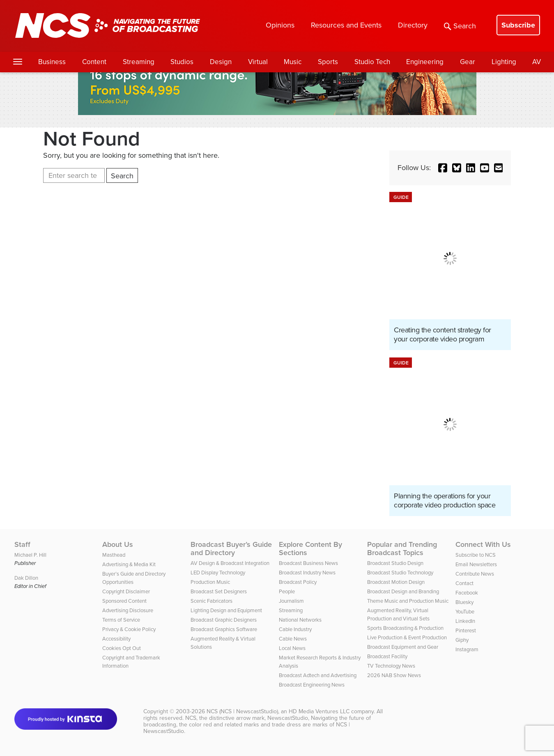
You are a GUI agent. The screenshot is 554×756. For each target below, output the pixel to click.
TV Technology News (391, 666)
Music (293, 62)
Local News (292, 648)
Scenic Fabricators (211, 601)
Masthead (114, 555)
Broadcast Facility (387, 656)
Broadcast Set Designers (219, 591)
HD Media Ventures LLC (319, 711)
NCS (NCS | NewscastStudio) (242, 711)
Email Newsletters (476, 564)
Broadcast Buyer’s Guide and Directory (231, 549)
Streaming (139, 62)
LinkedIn (465, 621)
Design (221, 62)
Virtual (258, 62)
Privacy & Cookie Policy (129, 629)
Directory (413, 25)
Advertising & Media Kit (129, 564)
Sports (328, 62)
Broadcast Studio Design (395, 563)
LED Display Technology (218, 573)
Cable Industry (295, 629)
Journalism (291, 601)
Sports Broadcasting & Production (405, 628)
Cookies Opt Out (122, 648)
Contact (464, 583)
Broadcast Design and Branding (403, 591)
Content (94, 62)
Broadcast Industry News (307, 573)
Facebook (467, 593)
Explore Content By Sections (310, 549)
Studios (182, 62)
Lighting (504, 62)
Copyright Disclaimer (126, 591)
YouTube (465, 612)
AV (537, 62)
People (287, 591)
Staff (22, 544)
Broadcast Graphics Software (224, 629)
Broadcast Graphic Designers (224, 620)
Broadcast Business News (308, 563)
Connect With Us (483, 544)
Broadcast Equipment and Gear (403, 647)
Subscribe (518, 25)
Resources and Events (346, 25)
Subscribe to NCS (476, 555)
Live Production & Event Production (407, 637)
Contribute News (475, 574)
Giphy (462, 640)
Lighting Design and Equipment (226, 610)
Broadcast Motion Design (396, 582)
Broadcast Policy (298, 582)
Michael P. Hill (30, 555)
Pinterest (466, 630)
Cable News (293, 639)
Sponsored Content (124, 601)
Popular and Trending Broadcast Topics (402, 549)
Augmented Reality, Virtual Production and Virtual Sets (398, 614)
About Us (118, 544)
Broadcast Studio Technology (400, 573)
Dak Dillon (26, 578)
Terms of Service (121, 620)
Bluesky (464, 602)
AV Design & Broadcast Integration (230, 563)
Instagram (467, 649)
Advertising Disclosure (128, 610)
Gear (468, 62)
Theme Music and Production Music (408, 601)
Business (52, 62)
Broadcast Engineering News (312, 685)
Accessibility (116, 639)
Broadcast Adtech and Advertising (318, 675)
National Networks (300, 620)
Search (460, 26)
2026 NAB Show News (394, 675)
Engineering (425, 62)
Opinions (280, 25)
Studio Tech (372, 62)
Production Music (210, 582)
